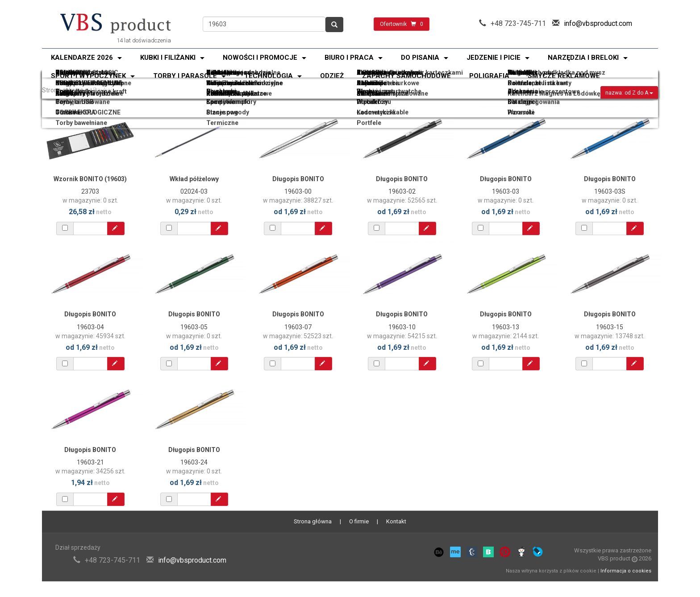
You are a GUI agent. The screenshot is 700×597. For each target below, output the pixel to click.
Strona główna (63, 90)
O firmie (359, 521)
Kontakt (396, 521)
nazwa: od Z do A (629, 93)
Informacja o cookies (626, 571)
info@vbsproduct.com (598, 23)
